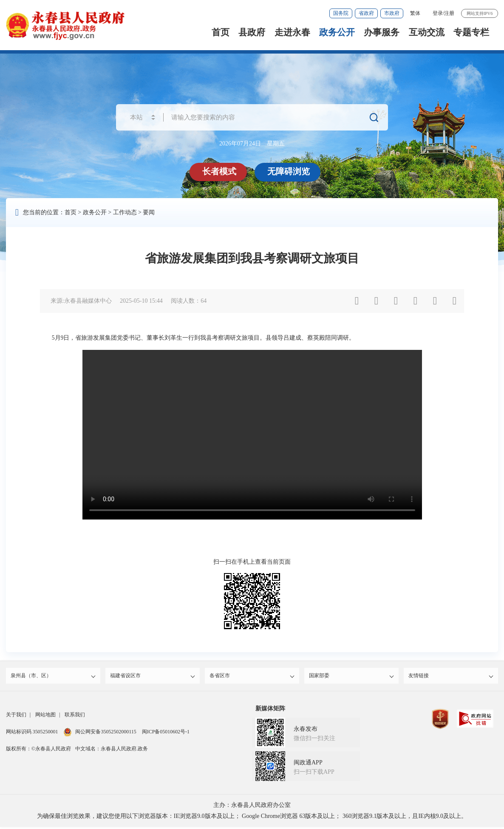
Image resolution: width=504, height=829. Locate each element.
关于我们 (16, 717)
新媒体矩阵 (270, 711)
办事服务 (382, 32)
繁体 (415, 13)
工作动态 (125, 212)
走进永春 (292, 32)
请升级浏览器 (252, 435)
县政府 (252, 32)
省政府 (366, 13)
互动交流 (427, 32)
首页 (221, 32)
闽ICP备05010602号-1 (166, 734)
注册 (449, 13)
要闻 (149, 212)
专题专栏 (471, 32)
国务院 (341, 13)
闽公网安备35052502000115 (100, 734)
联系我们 (75, 717)
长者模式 (220, 171)
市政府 (392, 13)
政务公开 (337, 32)
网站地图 (45, 717)
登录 (438, 13)
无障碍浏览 (289, 171)
